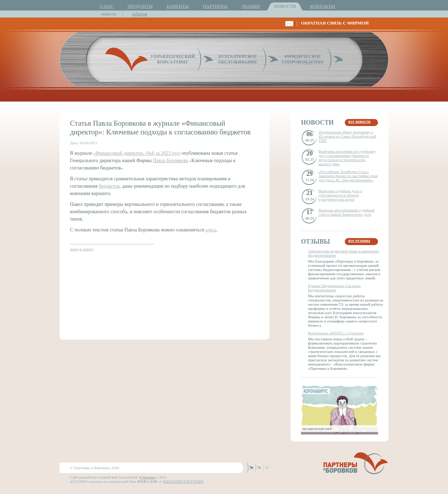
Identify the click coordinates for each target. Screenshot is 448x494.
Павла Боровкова (171, 161)
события (139, 14)
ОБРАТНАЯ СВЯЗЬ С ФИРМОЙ (335, 23)
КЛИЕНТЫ (178, 6)
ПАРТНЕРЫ (215, 6)
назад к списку (82, 249)
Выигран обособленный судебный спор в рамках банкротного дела (346, 212)
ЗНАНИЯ (251, 6)
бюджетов (109, 186)
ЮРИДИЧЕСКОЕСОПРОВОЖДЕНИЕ (303, 59)
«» (119, 153)
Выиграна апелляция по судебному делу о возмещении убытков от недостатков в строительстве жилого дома (347, 158)
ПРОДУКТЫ (140, 6)
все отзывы (359, 241)
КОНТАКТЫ (322, 6)
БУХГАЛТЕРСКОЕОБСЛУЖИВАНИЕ (238, 59)
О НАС (107, 6)
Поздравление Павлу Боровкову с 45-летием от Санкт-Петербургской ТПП (347, 136)
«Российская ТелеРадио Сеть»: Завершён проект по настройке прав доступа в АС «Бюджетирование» (348, 176)
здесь (211, 230)
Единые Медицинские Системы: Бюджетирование (335, 288)
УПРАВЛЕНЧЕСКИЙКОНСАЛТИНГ (172, 59)
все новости (359, 121)
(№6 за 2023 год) (162, 153)
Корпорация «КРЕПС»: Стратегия (336, 333)
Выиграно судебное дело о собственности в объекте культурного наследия (340, 195)
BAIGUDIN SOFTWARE (183, 481)
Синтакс (148, 477)
